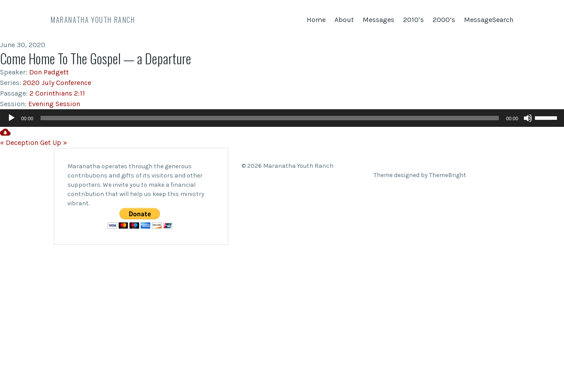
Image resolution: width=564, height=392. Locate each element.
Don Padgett (49, 72)
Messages (378, 20)
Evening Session (54, 104)
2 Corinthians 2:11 (57, 93)
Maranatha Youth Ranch (93, 20)
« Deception (19, 142)
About (344, 20)
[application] (282, 118)
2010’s (414, 20)
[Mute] (528, 118)
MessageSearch (489, 20)
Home (316, 20)
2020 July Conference (57, 83)
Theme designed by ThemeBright (420, 175)
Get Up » (54, 142)
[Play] (11, 118)
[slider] (270, 118)
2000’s (444, 20)
